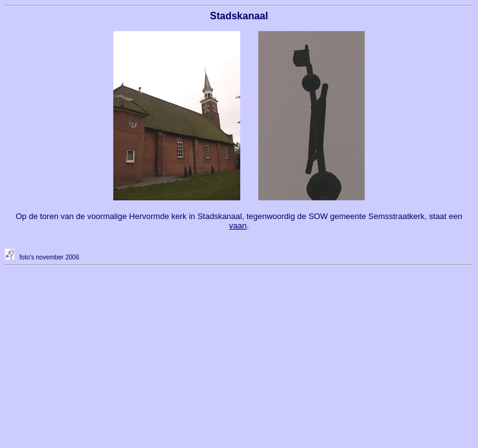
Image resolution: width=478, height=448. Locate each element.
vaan (238, 226)
